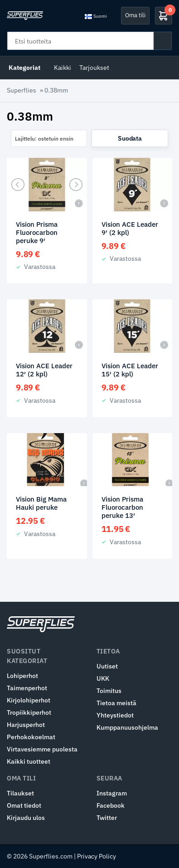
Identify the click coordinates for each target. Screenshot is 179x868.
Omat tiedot (24, 805)
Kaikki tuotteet (29, 761)
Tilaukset (20, 793)
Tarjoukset (94, 68)
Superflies (22, 90)
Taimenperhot (27, 688)
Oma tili (135, 15)
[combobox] (49, 138)
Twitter (107, 818)
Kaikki (63, 68)
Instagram (112, 793)
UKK (103, 678)
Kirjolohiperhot (29, 700)
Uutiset (107, 666)
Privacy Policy (97, 856)
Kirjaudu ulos (26, 818)
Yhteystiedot (115, 715)
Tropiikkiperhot (29, 712)
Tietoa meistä (116, 703)
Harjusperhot (26, 725)
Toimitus (109, 691)
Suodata (130, 138)
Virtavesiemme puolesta (42, 749)
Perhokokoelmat (31, 737)
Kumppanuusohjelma (127, 727)
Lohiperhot (22, 676)
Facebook (111, 805)
